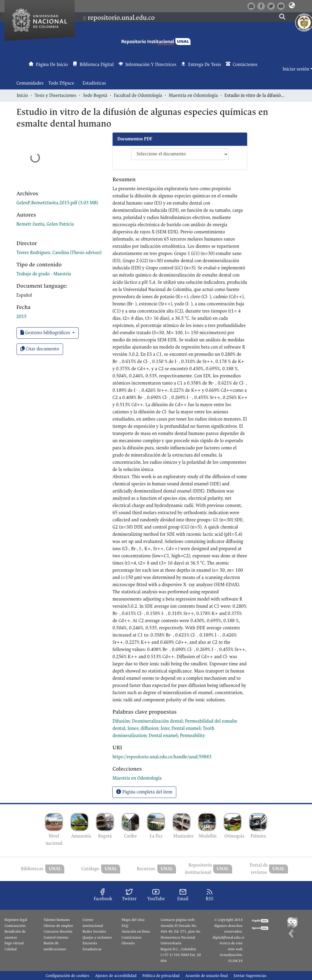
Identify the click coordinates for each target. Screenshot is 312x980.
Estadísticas (92, 949)
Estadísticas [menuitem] (94, 83)
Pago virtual (14, 943)
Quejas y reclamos (97, 937)
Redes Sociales (94, 931)
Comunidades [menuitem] (30, 83)
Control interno (56, 937)
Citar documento (40, 349)
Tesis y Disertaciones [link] (55, 96)
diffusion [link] (149, 728)
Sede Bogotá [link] (95, 96)
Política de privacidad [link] (161, 976)
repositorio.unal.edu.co (121, 18)
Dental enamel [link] (186, 728)
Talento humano (57, 920)
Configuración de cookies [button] (67, 976)
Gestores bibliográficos (46, 333)
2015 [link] (22, 317)
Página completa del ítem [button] (144, 792)
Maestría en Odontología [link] (193, 96)
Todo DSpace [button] (61, 83)
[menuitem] (63, 83)
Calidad (11, 949)
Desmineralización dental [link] (157, 721)
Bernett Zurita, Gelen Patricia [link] (45, 224)
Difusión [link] (121, 721)
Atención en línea (136, 931)
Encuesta (90, 943)
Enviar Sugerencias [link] (250, 976)
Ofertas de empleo (58, 926)
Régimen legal (16, 920)
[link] (57, 203)
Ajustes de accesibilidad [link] (116, 976)
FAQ (125, 926)
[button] (292, 6)
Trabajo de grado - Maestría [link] (44, 274)
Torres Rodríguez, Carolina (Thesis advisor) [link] (59, 253)
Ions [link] (165, 728)
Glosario (128, 943)
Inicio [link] (23, 96)
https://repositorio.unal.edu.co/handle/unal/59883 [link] (162, 757)
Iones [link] (133, 728)
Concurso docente (58, 931)
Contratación (15, 926)
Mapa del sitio (133, 920)
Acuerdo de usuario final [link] (207, 976)
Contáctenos (132, 937)
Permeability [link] (192, 736)
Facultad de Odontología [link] (138, 96)
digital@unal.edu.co (229, 937)
